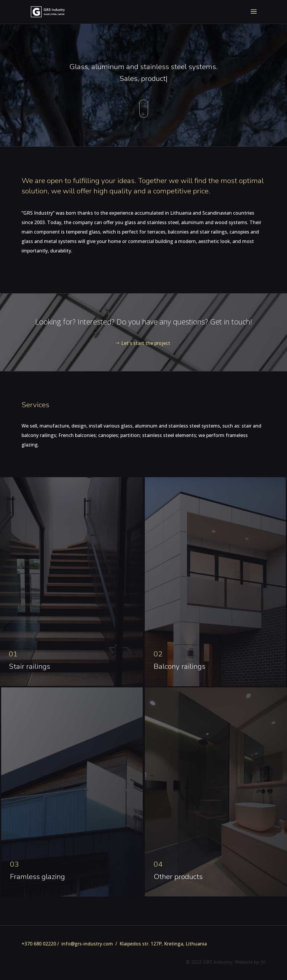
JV (263, 962)
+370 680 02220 (39, 944)
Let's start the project (146, 343)
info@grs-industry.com (87, 944)
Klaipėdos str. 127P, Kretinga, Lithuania (163, 944)
